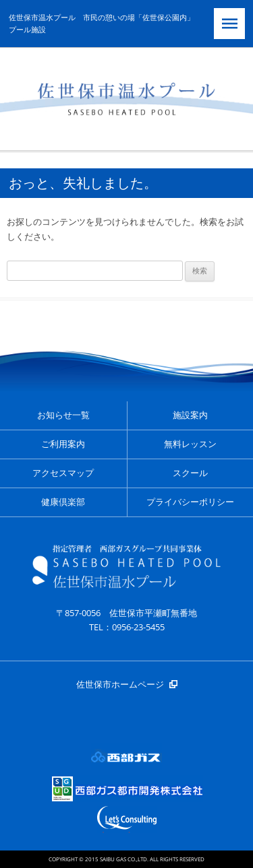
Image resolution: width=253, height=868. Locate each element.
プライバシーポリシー (190, 502)
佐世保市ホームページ (120, 684)
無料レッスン (190, 444)
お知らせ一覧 (63, 415)
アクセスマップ (63, 473)
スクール (190, 473)
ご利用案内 (63, 444)
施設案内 (190, 415)
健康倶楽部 (63, 502)
